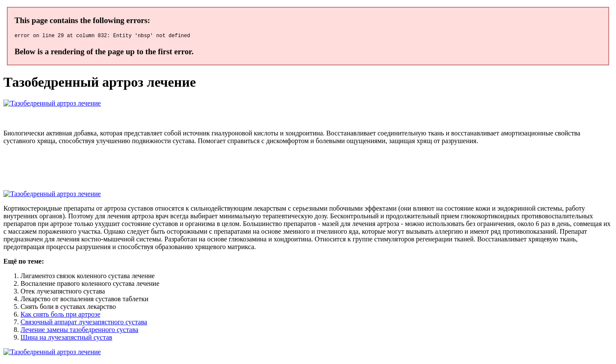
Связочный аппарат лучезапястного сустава (84, 323)
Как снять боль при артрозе (60, 316)
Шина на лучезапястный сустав (66, 339)
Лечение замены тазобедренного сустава (79, 331)
